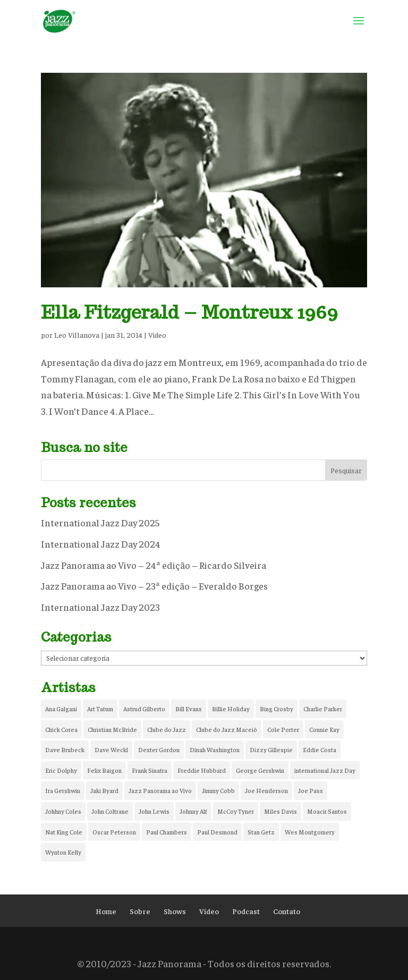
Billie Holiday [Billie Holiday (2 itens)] (231, 709)
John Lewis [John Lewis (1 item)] (154, 811)
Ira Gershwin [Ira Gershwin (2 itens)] (63, 790)
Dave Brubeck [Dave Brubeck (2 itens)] (65, 749)
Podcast (246, 911)
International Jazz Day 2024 (101, 544)
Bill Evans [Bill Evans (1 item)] (189, 709)
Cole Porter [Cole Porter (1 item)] (283, 729)
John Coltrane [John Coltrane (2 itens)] (110, 811)
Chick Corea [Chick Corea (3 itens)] (61, 729)
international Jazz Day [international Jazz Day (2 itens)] (325, 770)
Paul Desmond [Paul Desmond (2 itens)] (217, 832)
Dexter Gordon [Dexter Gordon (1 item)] (159, 749)
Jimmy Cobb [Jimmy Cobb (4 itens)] (218, 790)
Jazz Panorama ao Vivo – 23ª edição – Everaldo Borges (154, 586)
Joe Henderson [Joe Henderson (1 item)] (266, 790)
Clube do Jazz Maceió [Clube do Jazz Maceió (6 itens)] (227, 729)
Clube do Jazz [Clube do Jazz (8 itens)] (167, 729)
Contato (287, 911)
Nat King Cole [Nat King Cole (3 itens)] (64, 832)
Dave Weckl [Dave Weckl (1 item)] (111, 749)
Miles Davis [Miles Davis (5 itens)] (280, 811)
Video (157, 335)
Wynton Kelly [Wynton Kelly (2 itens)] (63, 852)
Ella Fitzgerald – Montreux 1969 (189, 312)
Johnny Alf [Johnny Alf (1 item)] (193, 811)
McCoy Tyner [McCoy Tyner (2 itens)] (236, 811)
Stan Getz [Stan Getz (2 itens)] (261, 832)
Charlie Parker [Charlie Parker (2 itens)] (323, 709)
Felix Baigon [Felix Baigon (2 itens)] (104, 770)
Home (106, 911)
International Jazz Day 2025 (100, 522)
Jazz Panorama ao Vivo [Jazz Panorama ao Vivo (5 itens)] (160, 790)
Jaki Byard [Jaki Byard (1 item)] (104, 790)
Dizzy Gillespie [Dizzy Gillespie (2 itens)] (271, 749)
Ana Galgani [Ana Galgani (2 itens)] (61, 709)
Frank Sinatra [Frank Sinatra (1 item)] (150, 770)
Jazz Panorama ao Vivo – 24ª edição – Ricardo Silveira (154, 565)
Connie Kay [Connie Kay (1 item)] (324, 729)
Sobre (140, 911)
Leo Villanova (77, 335)
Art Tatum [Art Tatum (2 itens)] (100, 709)
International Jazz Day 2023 (100, 607)
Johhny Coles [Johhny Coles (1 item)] (63, 811)
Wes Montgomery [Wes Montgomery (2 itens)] (310, 832)
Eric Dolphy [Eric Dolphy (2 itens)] (61, 770)
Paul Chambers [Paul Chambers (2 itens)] (167, 832)
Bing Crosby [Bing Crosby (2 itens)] (277, 709)
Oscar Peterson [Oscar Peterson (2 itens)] (114, 832)
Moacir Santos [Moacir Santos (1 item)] (327, 811)
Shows (175, 911)
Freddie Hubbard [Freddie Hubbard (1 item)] (202, 770)
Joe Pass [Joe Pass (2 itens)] (311, 790)
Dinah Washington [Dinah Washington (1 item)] (215, 749)
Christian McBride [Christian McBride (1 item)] (112, 729)
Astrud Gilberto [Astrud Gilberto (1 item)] (144, 709)
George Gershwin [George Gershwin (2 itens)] (260, 770)
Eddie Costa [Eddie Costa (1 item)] (320, 749)
